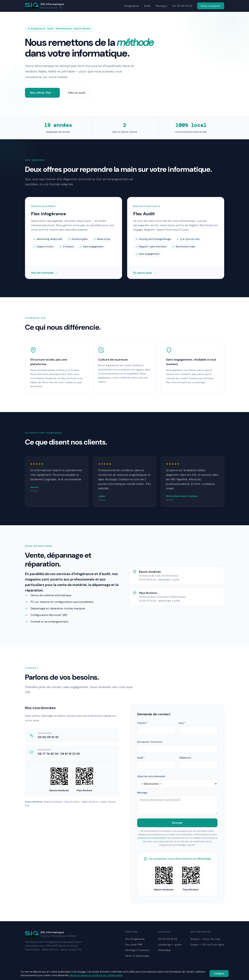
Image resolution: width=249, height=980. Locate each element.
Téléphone (185, 758)
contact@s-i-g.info (170, 945)
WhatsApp (165, 950)
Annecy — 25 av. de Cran (205, 939)
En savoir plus (145, 274)
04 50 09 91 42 (182, 6)
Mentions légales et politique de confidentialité (96, 975)
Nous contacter (211, 6)
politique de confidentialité (152, 838)
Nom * (182, 723)
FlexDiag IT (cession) (137, 950)
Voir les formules (44, 274)
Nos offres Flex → (42, 93)
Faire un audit (77, 93)
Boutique (162, 6)
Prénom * (142, 723)
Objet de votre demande (151, 776)
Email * (141, 758)
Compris (219, 974)
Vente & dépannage (137, 956)
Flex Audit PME (134, 945)
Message (142, 793)
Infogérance (132, 6)
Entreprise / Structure (150, 742)
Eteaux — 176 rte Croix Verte (207, 945)
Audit (147, 6)
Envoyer (177, 823)
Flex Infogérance (135, 939)
